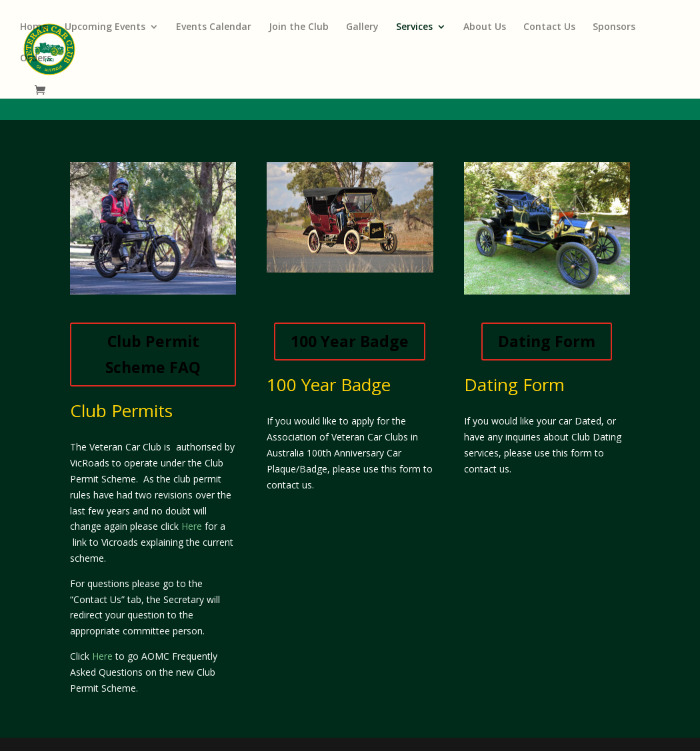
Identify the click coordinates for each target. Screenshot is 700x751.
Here (192, 526)
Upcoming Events (105, 27)
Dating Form (547, 341)
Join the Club (299, 27)
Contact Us (549, 27)
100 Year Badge (350, 341)
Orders (36, 59)
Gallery (362, 27)
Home (34, 27)
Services (414, 27)
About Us (485, 27)
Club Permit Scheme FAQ (153, 354)
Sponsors (614, 27)
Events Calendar (214, 27)
